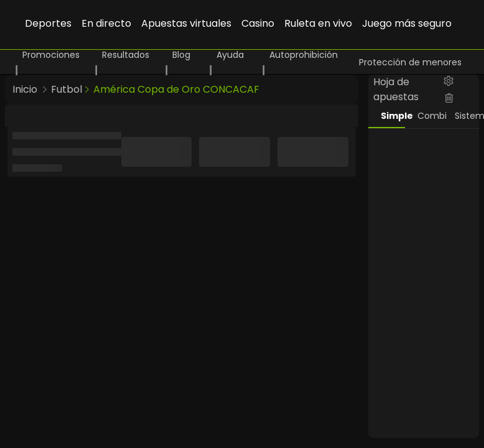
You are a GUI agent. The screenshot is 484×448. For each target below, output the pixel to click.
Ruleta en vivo (318, 23)
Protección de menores (410, 62)
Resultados (126, 55)
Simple (393, 116)
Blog (181, 55)
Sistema (467, 116)
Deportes (48, 23)
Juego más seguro (407, 23)
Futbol (67, 89)
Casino (258, 23)
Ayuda (230, 55)
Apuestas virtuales (186, 23)
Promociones (51, 55)
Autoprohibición (304, 55)
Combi (430, 116)
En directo (106, 23)
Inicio (25, 89)
